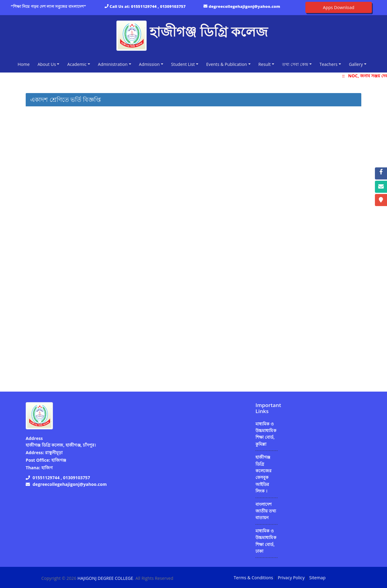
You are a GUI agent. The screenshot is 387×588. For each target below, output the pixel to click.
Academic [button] (77, 64)
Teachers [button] (329, 64)
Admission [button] (150, 64)
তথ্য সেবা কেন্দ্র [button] (295, 64)
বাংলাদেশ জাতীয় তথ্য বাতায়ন (266, 511)
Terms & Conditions (253, 578)
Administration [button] (113, 64)
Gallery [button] (356, 64)
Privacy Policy (291, 578)
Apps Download (339, 7)
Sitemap (317, 578)
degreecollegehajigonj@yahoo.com (244, 6)
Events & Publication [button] (227, 64)
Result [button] (265, 64)
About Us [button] (47, 64)
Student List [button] (183, 64)
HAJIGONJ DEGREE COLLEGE (105, 578)
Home (25, 64)
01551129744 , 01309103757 (158, 6)
